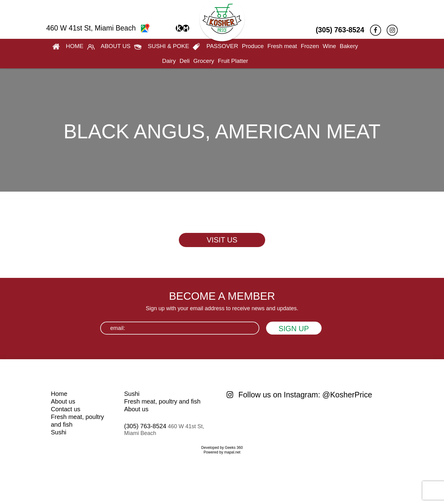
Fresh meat (282, 46)
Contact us (66, 409)
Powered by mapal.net (222, 452)
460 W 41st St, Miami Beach (98, 28)
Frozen (310, 46)
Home (59, 394)
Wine (329, 46)
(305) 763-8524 (340, 30)
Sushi (59, 432)
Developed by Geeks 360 (222, 448)
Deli (185, 61)
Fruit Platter (233, 61)
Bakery (349, 46)
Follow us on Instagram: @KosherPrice (299, 395)
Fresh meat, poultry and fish (162, 401)
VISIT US (222, 240)
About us (63, 401)
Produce (253, 46)
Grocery (204, 61)
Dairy (169, 61)
